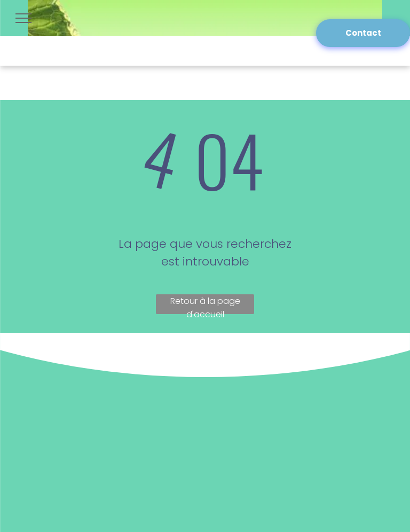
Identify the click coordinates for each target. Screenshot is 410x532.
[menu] (23, 18)
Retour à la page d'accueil (205, 304)
